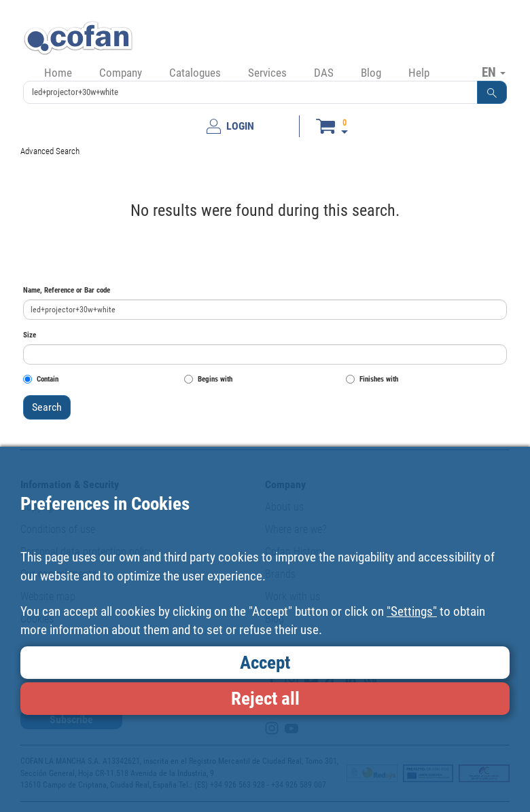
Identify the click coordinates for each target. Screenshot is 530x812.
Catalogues (195, 73)
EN (494, 72)
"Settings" (412, 611)
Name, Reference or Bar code (67, 290)
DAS (324, 73)
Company (121, 73)
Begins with (208, 379)
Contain (41, 379)
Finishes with (372, 379)
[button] (492, 92)
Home (58, 73)
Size (30, 335)
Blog (371, 73)
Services (267, 73)
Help (419, 73)
